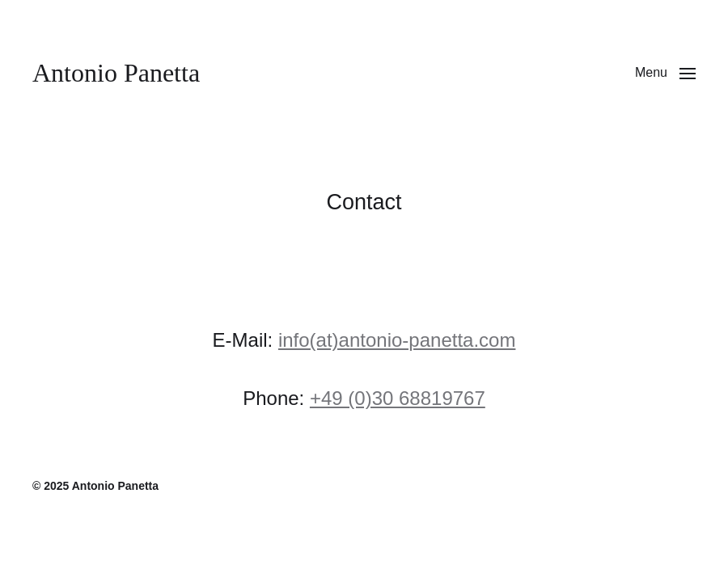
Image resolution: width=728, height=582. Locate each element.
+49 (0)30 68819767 (398, 398)
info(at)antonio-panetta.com (397, 340)
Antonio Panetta (116, 73)
